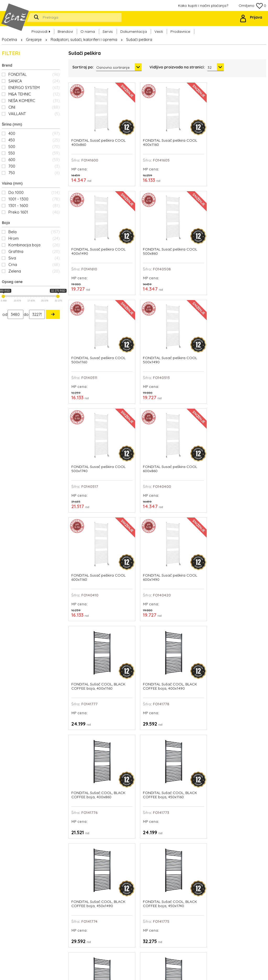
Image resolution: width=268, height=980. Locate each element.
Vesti (159, 29)
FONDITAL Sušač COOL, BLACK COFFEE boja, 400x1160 (192, 312)
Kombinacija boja (34, 245)
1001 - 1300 (34, 199)
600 (34, 160)
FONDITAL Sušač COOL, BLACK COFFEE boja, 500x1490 (192, 496)
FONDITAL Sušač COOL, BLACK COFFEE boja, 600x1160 (142, 680)
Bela (34, 232)
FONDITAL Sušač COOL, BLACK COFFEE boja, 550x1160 (142, 588)
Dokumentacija (134, 29)
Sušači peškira (139, 39)
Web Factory (147, 972)
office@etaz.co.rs (48, 892)
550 (34, 153)
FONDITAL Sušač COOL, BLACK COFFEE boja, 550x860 (91, 680)
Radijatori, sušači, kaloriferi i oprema (84, 39)
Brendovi (65, 29)
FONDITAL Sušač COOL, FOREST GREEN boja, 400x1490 (193, 773)
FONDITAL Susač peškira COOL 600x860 (238, 220)
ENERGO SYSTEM (34, 87)
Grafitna (34, 251)
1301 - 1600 (34, 206)
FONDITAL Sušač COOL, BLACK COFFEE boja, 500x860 (91, 588)
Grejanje (34, 39)
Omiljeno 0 (252, 6)
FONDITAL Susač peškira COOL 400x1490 (187, 128)
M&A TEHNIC (34, 94)
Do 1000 (34, 192)
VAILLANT (34, 114)
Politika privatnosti (170, 909)
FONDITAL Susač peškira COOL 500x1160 (86, 220)
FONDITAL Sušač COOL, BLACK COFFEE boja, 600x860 (91, 773)
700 (34, 166)
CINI (34, 107)
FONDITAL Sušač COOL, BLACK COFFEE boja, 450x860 (91, 496)
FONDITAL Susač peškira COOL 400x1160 (137, 128)
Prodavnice (180, 29)
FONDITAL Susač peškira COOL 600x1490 (137, 312)
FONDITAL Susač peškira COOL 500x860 (238, 128)
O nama (88, 29)
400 (34, 133)
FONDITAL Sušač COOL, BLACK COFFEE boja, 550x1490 (192, 588)
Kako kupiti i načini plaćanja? (203, 6)
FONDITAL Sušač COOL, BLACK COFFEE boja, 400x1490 (243, 312)
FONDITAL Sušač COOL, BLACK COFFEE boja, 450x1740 (243, 404)
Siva (34, 258)
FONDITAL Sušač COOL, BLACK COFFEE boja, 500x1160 (142, 496)
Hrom (34, 238)
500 (34, 147)
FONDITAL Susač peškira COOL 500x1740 (187, 220)
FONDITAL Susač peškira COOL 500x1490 (137, 220)
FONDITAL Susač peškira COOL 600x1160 (86, 312)
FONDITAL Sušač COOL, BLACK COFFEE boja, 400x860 (91, 404)
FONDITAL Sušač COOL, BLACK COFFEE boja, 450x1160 (142, 404)
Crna (34, 265)
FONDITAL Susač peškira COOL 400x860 (86, 128)
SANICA (34, 81)
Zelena (34, 271)
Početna (9, 39)
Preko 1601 (34, 212)
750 (34, 173)
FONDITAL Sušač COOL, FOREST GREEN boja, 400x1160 (142, 773)
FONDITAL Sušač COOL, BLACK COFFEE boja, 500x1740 (243, 496)
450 (34, 140)
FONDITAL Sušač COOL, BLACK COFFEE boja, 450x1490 (192, 404)
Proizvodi (41, 29)
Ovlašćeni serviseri (170, 896)
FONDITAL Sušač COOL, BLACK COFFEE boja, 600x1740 (243, 680)
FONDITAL (34, 74)
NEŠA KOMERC (34, 101)
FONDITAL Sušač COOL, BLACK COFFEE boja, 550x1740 (243, 588)
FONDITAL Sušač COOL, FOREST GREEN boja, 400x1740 (243, 773)
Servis (108, 29)
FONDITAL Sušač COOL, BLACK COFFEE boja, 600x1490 (192, 680)
